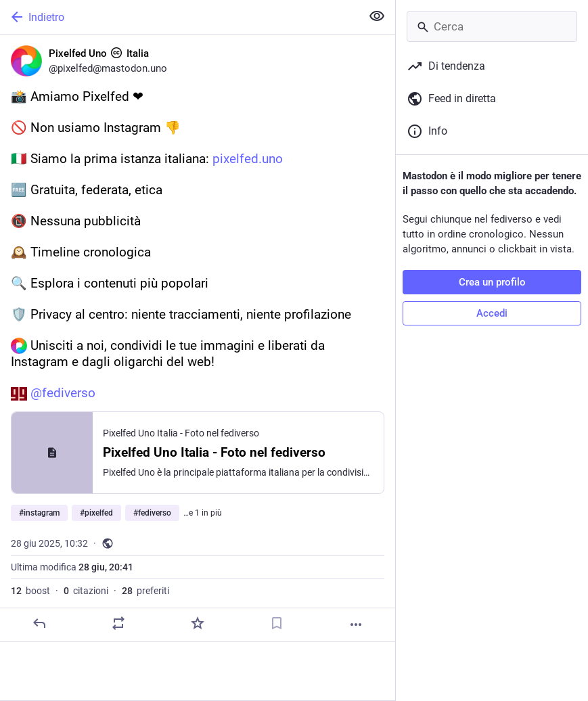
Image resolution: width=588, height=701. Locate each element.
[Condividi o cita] (118, 623)
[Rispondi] (39, 623)
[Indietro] (179, 17)
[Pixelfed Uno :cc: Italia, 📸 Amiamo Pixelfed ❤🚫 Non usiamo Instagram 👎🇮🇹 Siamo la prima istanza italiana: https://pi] (198, 338)
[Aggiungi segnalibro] (277, 623)
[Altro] (356, 625)
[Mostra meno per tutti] (377, 16)
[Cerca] (492, 26)
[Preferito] (198, 623)
